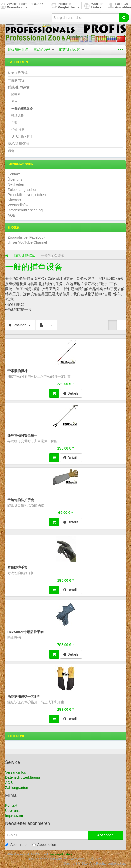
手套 (14, 123)
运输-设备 (18, 130)
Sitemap (14, 200)
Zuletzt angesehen (22, 190)
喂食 (11, 151)
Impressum (14, 816)
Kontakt (14, 174)
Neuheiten (16, 184)
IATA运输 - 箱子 (22, 136)
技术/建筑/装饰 (19, 144)
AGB (12, 215)
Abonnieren (17, 845)
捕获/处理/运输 (72, 50)
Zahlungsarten (17, 788)
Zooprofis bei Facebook (26, 237)
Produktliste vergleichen (27, 195)
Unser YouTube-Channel (27, 242)
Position (20, 325)
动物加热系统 (18, 50)
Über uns (15, 179)
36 (47, 325)
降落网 (16, 95)
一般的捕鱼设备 (22, 109)
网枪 (14, 102)
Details (71, 393)
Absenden (105, 835)
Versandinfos (18, 205)
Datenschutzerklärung (25, 210)
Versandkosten (61, 854)
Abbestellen (44, 845)
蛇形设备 (17, 115)
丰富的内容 (44, 50)
